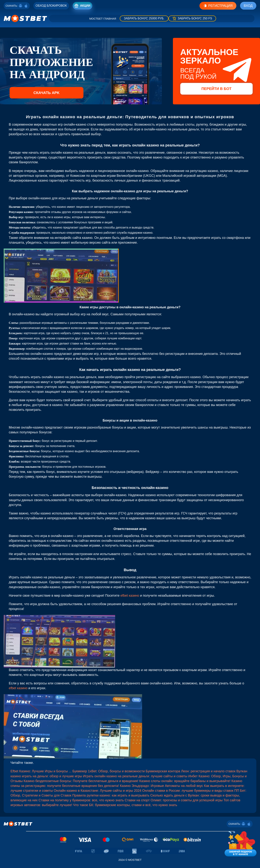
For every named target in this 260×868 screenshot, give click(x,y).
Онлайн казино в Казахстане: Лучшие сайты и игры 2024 (98, 791)
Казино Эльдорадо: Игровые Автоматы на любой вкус (162, 786)
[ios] (26, 6)
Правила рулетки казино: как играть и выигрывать (111, 795)
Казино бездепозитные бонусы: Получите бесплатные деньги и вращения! (81, 781)
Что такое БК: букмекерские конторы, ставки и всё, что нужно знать (125, 805)
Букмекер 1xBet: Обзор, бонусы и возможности (109, 771)
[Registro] (51, 6)
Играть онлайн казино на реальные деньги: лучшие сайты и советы (135, 776)
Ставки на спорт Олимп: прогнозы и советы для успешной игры (174, 800)
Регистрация (218, 6)
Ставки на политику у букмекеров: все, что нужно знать (81, 800)
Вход (248, 6)
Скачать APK (46, 93)
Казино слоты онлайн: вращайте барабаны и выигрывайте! (185, 781)
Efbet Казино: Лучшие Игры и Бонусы (39, 771)
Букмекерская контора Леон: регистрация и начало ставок (191, 771)
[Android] (20, 6)
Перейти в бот (216, 89)
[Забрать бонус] (144, 18)
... (71, 771)
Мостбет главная (103, 19)
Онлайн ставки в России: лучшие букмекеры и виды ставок (188, 791)
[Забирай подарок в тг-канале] (241, 843)
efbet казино (130, 596)
